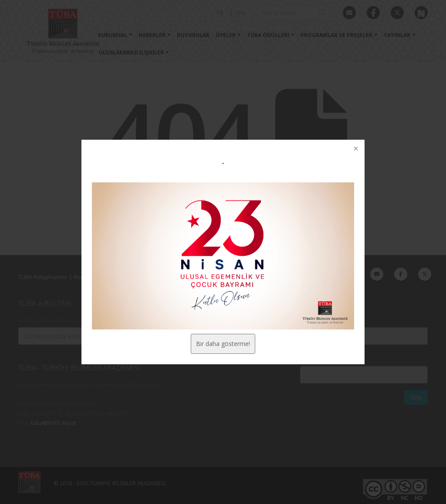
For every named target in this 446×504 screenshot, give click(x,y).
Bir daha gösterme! (223, 344)
